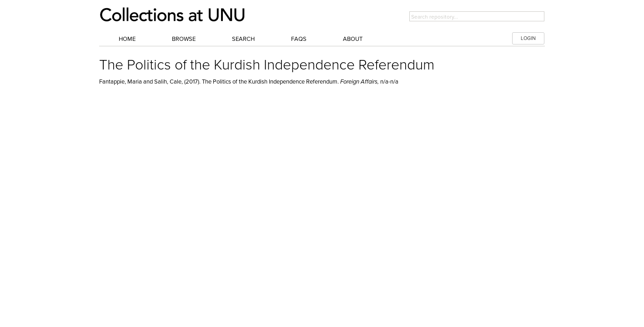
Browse (184, 39)
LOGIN (528, 38)
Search (243, 39)
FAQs (299, 39)
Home (127, 39)
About (353, 39)
